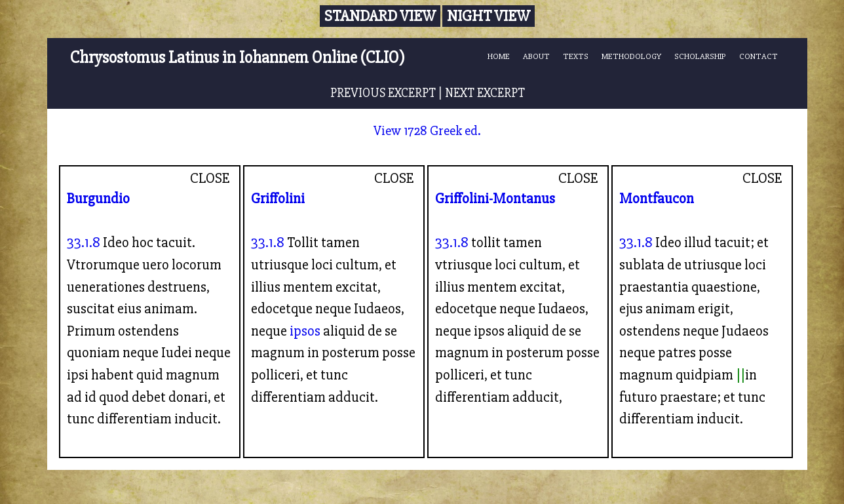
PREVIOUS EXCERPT (383, 93)
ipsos (305, 331)
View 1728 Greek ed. (427, 131)
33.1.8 (84, 242)
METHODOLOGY (631, 56)
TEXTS (576, 56)
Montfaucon (657, 199)
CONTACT (758, 56)
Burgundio (98, 199)
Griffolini (278, 199)
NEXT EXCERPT (485, 93)
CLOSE (210, 178)
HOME (499, 56)
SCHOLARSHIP (700, 56)
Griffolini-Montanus (495, 199)
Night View (489, 16)
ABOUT (536, 56)
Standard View (380, 16)
